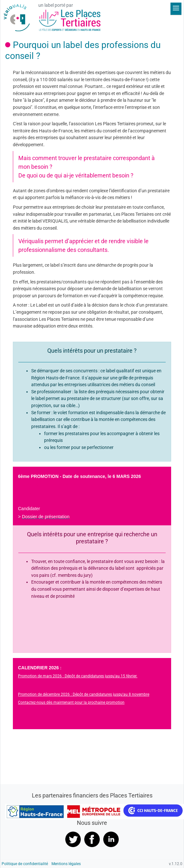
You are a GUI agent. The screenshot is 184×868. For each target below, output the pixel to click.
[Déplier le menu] (176, 9)
